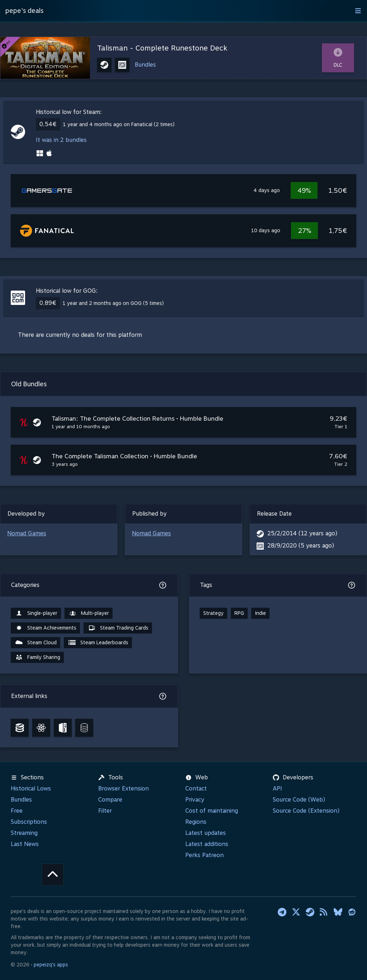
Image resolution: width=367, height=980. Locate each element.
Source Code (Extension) (306, 811)
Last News (25, 844)
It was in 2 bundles (61, 140)
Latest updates (206, 833)
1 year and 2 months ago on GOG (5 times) (113, 303)
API (277, 788)
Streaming (24, 833)
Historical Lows (31, 788)
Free (17, 811)
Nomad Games (27, 533)
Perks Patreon (204, 855)
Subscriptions (29, 822)
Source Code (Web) (299, 800)
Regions (196, 822)
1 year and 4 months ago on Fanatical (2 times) (119, 124)
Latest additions (207, 844)
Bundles (145, 65)
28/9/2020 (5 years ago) (301, 546)
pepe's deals (24, 11)
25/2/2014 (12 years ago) (302, 533)
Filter (105, 811)
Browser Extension (123, 788)
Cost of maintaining (212, 811)
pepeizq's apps (51, 965)
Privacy (195, 800)
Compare (110, 800)
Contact (196, 788)
